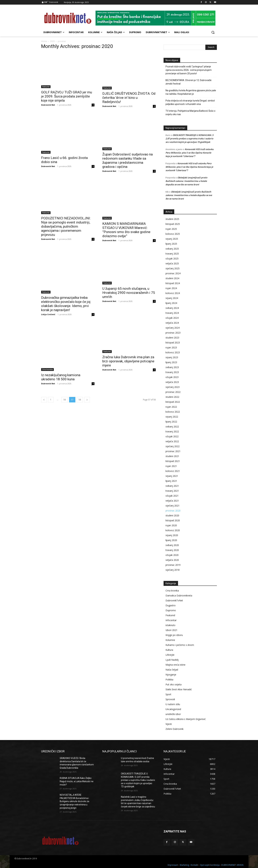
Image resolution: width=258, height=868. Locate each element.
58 (80, 400)
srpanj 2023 (172, 357)
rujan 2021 (171, 466)
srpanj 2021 (172, 476)
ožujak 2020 (172, 555)
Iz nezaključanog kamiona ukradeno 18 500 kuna (61, 377)
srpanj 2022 (172, 417)
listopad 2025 (173, 224)
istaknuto (170, 625)
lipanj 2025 (171, 244)
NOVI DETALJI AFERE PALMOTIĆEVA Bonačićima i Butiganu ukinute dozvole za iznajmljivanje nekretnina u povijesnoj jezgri (74, 801)
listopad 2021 (173, 461)
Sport (168, 694)
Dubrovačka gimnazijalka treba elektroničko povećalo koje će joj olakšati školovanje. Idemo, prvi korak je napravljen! (66, 304)
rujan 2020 (171, 525)
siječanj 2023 (173, 387)
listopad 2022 (173, 402)
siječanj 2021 (173, 506)
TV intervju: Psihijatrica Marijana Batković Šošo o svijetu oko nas (190, 113)
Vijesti (169, 724)
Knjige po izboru (174, 635)
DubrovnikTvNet (174, 600)
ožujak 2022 (172, 436)
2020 (52, 41)
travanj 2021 (172, 491)
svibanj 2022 (172, 427)
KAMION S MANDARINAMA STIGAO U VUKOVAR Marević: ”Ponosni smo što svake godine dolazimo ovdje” (126, 230)
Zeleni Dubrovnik (174, 729)
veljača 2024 (172, 323)
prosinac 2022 (173, 392)
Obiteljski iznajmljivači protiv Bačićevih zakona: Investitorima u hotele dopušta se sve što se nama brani (186, 181)
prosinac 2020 (173, 511)
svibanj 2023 (172, 367)
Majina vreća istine (175, 665)
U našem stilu (173, 704)
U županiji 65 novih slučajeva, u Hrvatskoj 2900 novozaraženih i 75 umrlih (129, 293)
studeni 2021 (172, 456)
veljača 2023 (172, 382)
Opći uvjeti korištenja (210, 865)
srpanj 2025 (172, 239)
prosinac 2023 (173, 333)
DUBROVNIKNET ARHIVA (232, 865)
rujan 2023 (171, 347)
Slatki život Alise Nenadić (179, 689)
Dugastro (171, 605)
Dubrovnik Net (48, 105)
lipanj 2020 (171, 540)
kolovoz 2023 (173, 352)
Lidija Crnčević (48, 314)
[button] (213, 32)
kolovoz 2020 (173, 530)
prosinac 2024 (173, 273)
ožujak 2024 (172, 318)
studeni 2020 (172, 515)
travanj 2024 (172, 313)
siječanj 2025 (173, 268)
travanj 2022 (172, 431)
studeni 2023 (172, 338)
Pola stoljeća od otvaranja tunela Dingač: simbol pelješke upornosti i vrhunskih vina (190, 102)
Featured (46, 87)
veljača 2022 (172, 441)
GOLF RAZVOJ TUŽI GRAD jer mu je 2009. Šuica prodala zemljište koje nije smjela (67, 96)
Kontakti (194, 865)
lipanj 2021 (171, 481)
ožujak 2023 (172, 377)
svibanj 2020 (172, 545)
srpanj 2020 (172, 535)
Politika (169, 679)
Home (44, 41)
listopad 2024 (173, 283)
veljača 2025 (172, 263)
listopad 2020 (173, 520)
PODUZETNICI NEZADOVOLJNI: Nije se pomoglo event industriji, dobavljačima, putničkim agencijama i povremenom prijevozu (66, 226)
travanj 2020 (172, 550)
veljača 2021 (172, 501)
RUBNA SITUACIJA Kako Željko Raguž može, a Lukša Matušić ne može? (77, 781)
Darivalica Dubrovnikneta (179, 595)
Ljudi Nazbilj (172, 660)
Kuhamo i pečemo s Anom (180, 645)
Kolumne (170, 640)
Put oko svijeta (174, 684)
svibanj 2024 (172, 308)
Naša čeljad (172, 670)
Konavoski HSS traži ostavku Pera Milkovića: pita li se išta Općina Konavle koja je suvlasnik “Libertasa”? (190, 153)
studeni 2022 (172, 397)
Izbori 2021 (171, 630)
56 (65, 400)
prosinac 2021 (173, 451)
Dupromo (171, 610)
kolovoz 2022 (173, 412)
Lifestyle (170, 655)
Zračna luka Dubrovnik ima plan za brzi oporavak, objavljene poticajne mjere (128, 361)
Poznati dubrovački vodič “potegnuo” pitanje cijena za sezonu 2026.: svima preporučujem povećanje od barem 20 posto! (189, 70)
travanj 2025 (172, 254)
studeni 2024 (172, 278)
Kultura (169, 650)
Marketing (184, 865)
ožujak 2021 (172, 496)
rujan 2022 (171, 407)
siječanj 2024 (173, 328)
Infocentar (171, 620)
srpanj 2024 (172, 298)
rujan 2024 (171, 288)
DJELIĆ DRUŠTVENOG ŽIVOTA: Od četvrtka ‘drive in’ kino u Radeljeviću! (129, 98)
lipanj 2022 (171, 422)
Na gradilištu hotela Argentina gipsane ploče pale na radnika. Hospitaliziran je (191, 92)
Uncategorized (173, 709)
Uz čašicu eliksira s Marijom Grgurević (186, 719)
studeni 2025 (172, 219)
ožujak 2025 (172, 259)
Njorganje (171, 675)
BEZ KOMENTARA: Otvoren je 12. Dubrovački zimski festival (188, 82)
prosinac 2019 (173, 565)
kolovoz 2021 (173, 471)
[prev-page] (44, 400)
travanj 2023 (172, 372)
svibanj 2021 (172, 486)
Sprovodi (170, 699)
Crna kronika (47, 369)
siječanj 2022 (173, 446)
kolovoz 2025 (173, 234)
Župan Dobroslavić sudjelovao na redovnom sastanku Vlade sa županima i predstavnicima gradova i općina (128, 161)
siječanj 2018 (173, 570)
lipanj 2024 (171, 303)
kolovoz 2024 (173, 293)
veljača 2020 (172, 560)
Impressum (173, 865)
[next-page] (87, 400)
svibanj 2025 (172, 249)
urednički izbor (173, 714)
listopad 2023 (173, 343)
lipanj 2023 (171, 362)
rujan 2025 (171, 229)
